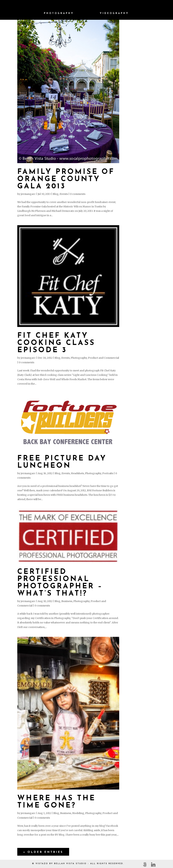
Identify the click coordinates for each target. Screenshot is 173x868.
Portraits (108, 473)
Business (67, 601)
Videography (114, 13)
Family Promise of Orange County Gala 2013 (66, 179)
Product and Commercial (104, 358)
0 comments (78, 194)
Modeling (78, 813)
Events (64, 194)
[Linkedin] (153, 865)
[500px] (145, 865)
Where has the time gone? (56, 802)
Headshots (77, 473)
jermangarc (28, 194)
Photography (59, 13)
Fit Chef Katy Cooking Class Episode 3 (56, 343)
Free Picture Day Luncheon (62, 462)
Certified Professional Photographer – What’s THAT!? (60, 583)
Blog (56, 194)
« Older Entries (43, 852)
